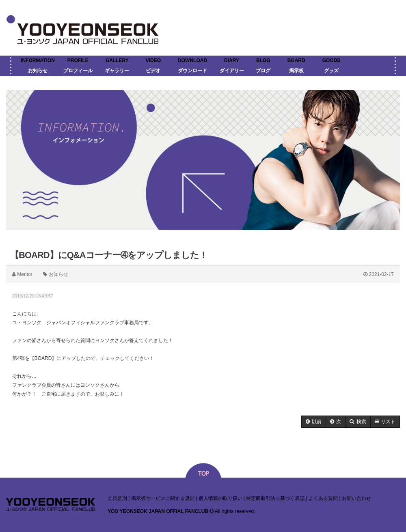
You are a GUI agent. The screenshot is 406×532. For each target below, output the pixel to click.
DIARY (232, 60)
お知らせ (38, 71)
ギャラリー (117, 71)
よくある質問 (323, 498)
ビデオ (153, 71)
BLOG (263, 60)
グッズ (331, 71)
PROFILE (78, 60)
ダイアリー (232, 71)
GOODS (331, 60)
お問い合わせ (356, 498)
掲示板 (296, 71)
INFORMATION (38, 60)
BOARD (296, 60)
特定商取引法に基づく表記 (275, 498)
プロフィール (78, 71)
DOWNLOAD (192, 60)
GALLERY (117, 60)
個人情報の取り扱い (220, 498)
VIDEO (153, 60)
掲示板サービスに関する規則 (163, 498)
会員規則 (117, 498)
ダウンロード (192, 71)
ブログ (263, 71)
